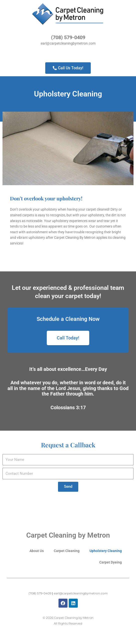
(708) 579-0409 (68, 37)
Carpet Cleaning (67, 551)
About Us (37, 551)
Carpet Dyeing (110, 562)
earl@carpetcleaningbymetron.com (68, 43)
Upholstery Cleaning (106, 551)
